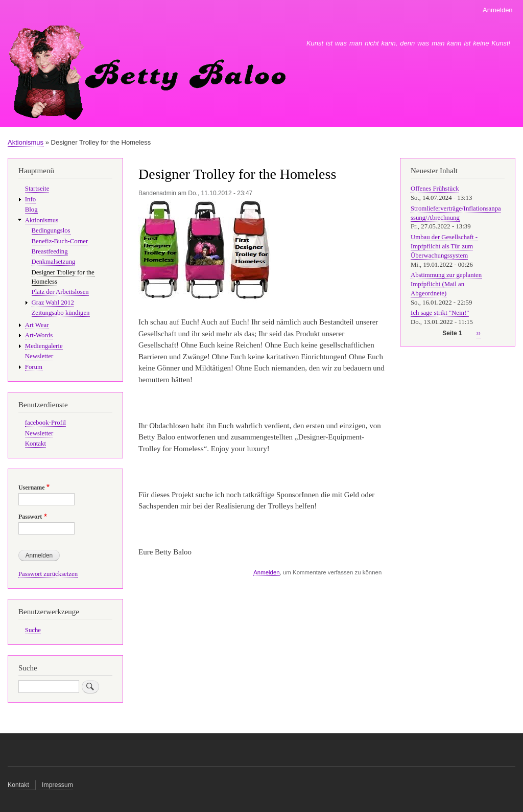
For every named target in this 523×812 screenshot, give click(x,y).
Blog (31, 210)
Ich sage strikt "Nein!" (440, 313)
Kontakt (35, 444)
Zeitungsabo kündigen (61, 313)
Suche (33, 630)
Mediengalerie (44, 346)
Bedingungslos (51, 230)
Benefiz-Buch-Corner (60, 241)
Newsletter (39, 356)
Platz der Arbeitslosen (60, 292)
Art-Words (39, 335)
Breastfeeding (50, 251)
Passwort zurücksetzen (48, 574)
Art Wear (37, 325)
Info (30, 199)
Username (31, 488)
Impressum (57, 785)
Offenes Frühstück (435, 189)
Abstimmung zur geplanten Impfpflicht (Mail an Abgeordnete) (446, 284)
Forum (34, 367)
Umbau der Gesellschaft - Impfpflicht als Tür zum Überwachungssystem (444, 246)
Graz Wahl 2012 (53, 303)
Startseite (37, 189)
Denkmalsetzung (54, 262)
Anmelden (498, 10)
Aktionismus (26, 142)
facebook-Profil (45, 423)
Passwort (30, 517)
